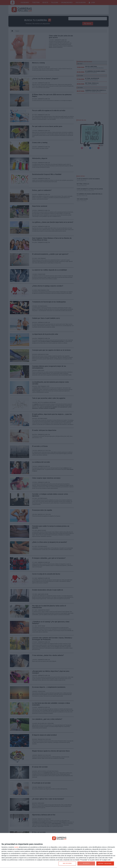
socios (16, 847)
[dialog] (58, 851)
